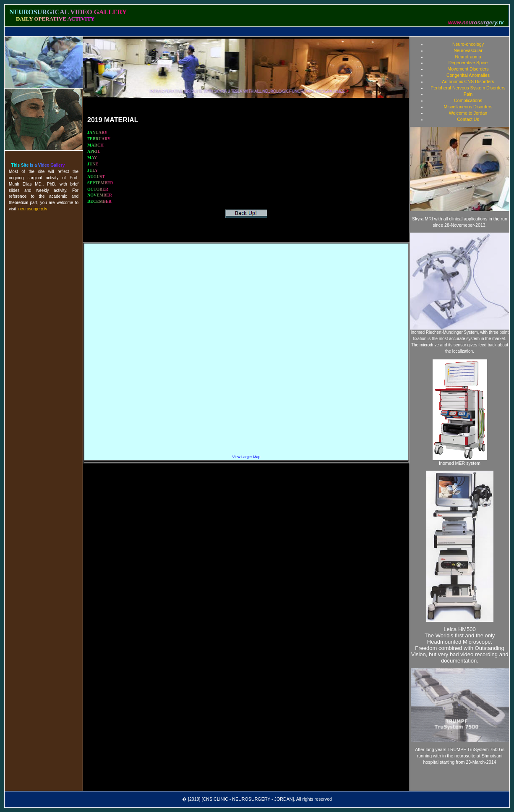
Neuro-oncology (468, 44)
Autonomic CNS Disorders (468, 81)
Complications (468, 100)
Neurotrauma (468, 57)
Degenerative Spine (468, 63)
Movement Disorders (468, 69)
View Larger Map (247, 457)
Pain (468, 94)
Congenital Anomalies (468, 75)
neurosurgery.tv (33, 209)
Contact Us (468, 119)
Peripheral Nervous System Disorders (468, 88)
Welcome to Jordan (468, 113)
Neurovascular (468, 50)
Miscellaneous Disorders (468, 107)
